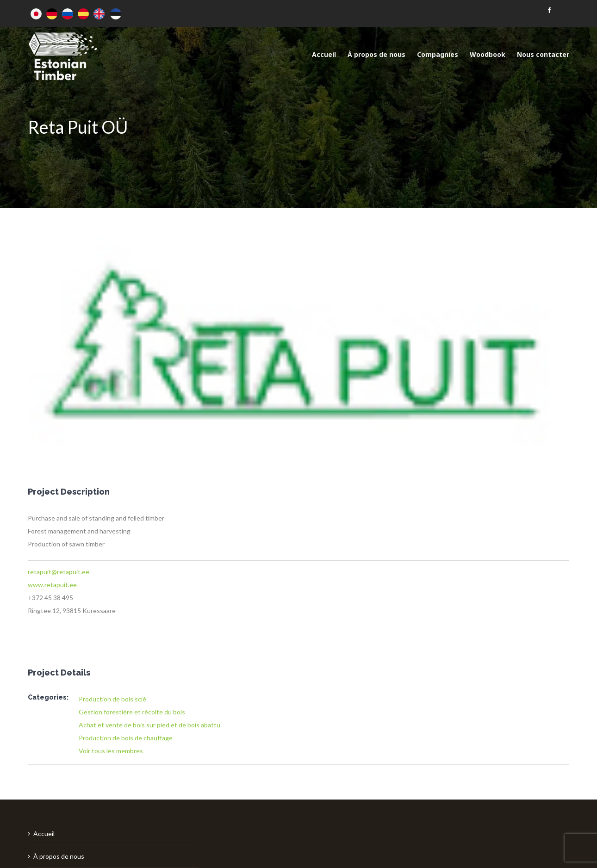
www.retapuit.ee (52, 585)
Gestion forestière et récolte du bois (132, 712)
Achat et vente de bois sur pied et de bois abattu (149, 725)
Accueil (44, 834)
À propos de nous (59, 856)
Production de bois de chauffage (126, 738)
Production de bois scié (112, 699)
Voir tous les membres (111, 751)
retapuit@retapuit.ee (59, 572)
